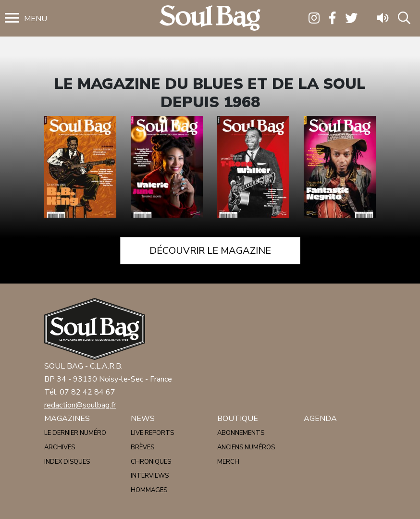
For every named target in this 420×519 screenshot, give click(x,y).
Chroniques (151, 462)
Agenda (320, 419)
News (143, 419)
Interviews (150, 476)
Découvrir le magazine (210, 251)
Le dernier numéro (75, 433)
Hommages (149, 490)
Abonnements (241, 433)
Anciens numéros (246, 447)
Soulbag (210, 19)
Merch (228, 462)
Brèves (142, 447)
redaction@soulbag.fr (80, 405)
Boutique (238, 419)
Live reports (152, 433)
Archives (60, 447)
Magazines (67, 419)
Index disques (67, 462)
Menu (36, 19)
